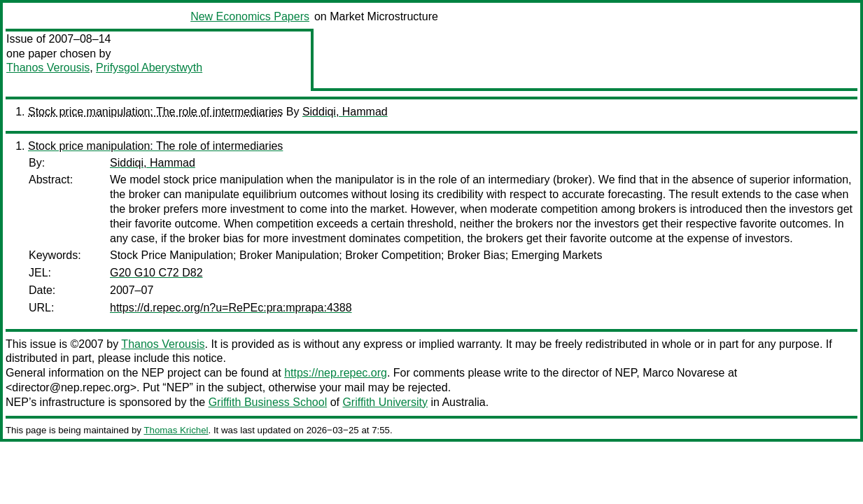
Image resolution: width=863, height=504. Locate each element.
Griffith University (385, 402)
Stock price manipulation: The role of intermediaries (155, 112)
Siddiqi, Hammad (345, 112)
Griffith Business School (268, 402)
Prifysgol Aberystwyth (149, 68)
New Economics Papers (250, 16)
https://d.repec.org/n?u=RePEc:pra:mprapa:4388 (231, 308)
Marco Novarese (683, 373)
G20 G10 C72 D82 (156, 273)
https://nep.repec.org (336, 373)
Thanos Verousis (48, 68)
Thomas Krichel (176, 430)
